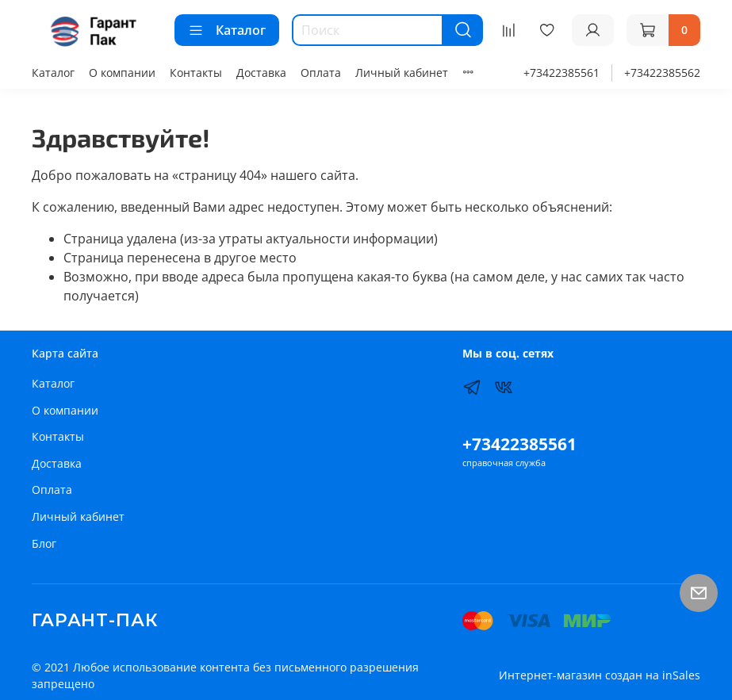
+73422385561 (561, 73)
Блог (44, 543)
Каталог (227, 30)
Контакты (196, 73)
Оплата (321, 73)
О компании (122, 73)
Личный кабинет (402, 73)
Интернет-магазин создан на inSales (600, 675)
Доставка (261, 73)
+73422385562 (662, 73)
